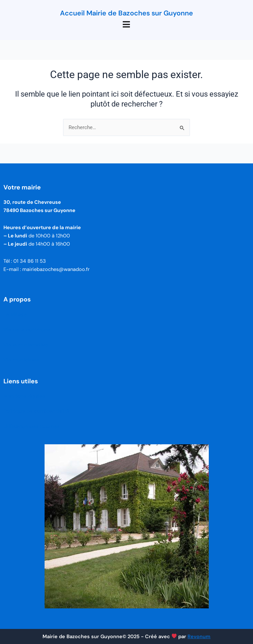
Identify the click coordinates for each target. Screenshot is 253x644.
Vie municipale (22, 360)
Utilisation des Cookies (32, 427)
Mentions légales (24, 396)
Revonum (199, 637)
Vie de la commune (27, 330)
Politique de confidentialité (37, 411)
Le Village (15, 315)
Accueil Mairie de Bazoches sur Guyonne (126, 13)
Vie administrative (26, 345)
